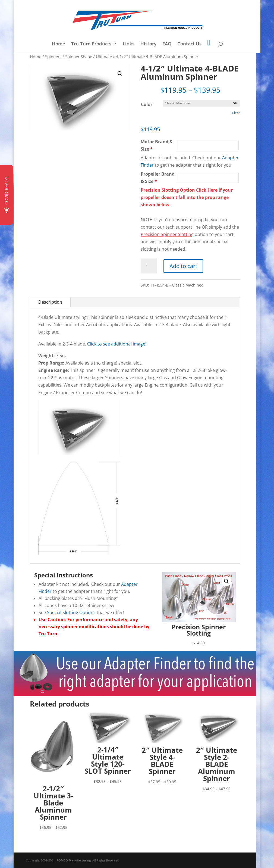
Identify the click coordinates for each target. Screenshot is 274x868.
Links (129, 44)
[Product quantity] (149, 266)
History (148, 44)
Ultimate (104, 57)
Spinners (53, 57)
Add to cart (183, 266)
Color (147, 104)
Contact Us (189, 44)
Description (50, 302)
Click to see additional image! (117, 344)
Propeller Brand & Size (158, 178)
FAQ (167, 44)
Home (59, 44)
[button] (120, 74)
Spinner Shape (79, 57)
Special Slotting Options (71, 612)
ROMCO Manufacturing (74, 860)
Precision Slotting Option (168, 190)
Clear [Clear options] (236, 113)
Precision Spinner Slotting (167, 234)
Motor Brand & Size (157, 145)
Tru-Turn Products (91, 44)
